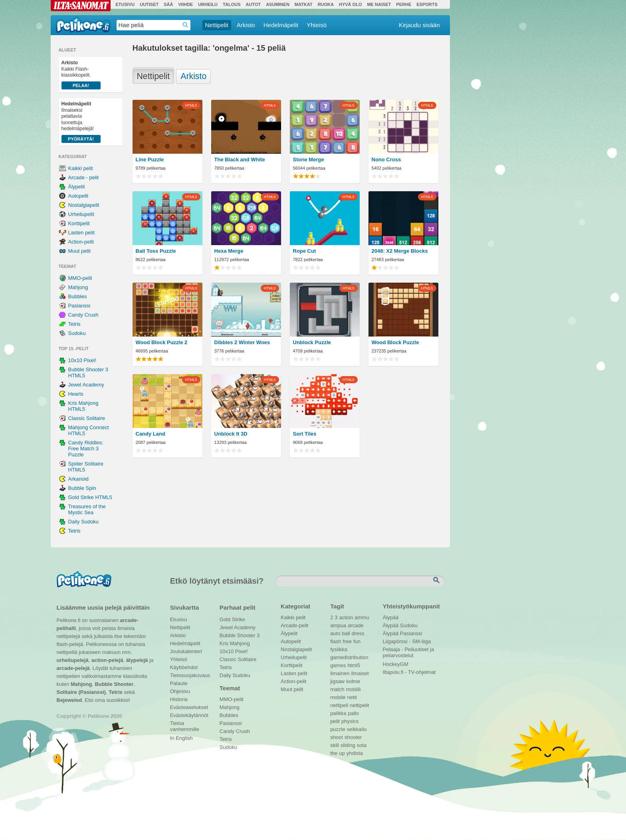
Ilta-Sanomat (81, 6)
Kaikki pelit (81, 168)
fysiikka (339, 649)
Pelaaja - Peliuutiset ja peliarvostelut (409, 650)
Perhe (404, 4)
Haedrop (185, 25)
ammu (362, 617)
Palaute (179, 683)
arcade (356, 625)
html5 (354, 665)
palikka (338, 713)
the (334, 753)
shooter (353, 737)
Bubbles (78, 296)
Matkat (304, 4)
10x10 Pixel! (82, 360)
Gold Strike (232, 619)
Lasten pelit (82, 233)
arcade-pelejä (73, 668)
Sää (168, 4)
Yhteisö (317, 25)
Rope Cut (305, 251)
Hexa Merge (229, 251)
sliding (348, 745)
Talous (232, 4)
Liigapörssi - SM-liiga (407, 641)
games (338, 665)
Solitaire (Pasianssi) (81, 692)
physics (350, 721)
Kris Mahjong (235, 643)
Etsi (437, 580)
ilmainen (340, 673)
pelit (335, 721)
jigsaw (337, 681)
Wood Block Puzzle (395, 342)
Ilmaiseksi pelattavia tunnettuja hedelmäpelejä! (81, 122)
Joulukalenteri (186, 651)
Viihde (185, 4)
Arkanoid (78, 479)
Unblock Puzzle (312, 342)
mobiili (354, 689)
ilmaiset (360, 673)
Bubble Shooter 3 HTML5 (88, 372)
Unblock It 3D (231, 434)
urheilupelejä (73, 660)
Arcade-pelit (294, 625)
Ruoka (326, 4)
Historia (179, 699)
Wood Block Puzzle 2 (162, 342)
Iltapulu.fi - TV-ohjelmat (409, 672)
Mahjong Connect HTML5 (89, 430)
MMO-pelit (80, 278)
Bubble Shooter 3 (240, 635)
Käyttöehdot (184, 667)
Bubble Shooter (114, 684)
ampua (338, 625)
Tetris (74, 324)
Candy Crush (83, 315)
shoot (337, 737)
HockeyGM (396, 664)
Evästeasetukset (189, 707)
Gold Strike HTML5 (90, 497)
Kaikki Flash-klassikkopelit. (81, 75)
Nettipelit (217, 25)
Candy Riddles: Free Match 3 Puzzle (86, 449)
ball (346, 633)
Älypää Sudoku (400, 625)
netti (352, 697)
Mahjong (78, 287)
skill (335, 745)
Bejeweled (69, 700)
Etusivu (125, 4)
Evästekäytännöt (189, 715)
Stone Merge (309, 159)
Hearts (76, 394)
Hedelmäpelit (281, 25)
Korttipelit (79, 223)
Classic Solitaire (87, 418)
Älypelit (77, 187)
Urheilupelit (81, 214)
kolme (353, 681)
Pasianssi (79, 306)
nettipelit (359, 705)
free (347, 641)
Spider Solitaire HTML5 (86, 467)
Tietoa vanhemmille (185, 724)
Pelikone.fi (83, 25)
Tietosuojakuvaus (189, 675)
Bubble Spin (82, 488)
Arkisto (246, 25)
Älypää (391, 617)
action (346, 617)
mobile (338, 697)
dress (358, 633)
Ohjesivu (180, 691)
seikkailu (357, 729)
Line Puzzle (150, 159)
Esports (427, 4)
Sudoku (77, 333)
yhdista (355, 753)
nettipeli (339, 705)
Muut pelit (79, 251)
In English (181, 738)
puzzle (338, 729)
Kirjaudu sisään (419, 25)
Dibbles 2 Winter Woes (242, 342)
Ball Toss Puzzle (156, 251)
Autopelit (78, 196)
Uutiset (149, 4)
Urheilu (208, 4)
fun (357, 641)
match (337, 689)
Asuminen (278, 4)
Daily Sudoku (84, 522)
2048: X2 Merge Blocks (400, 251)
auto (335, 633)
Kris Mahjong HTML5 (83, 406)
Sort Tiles (305, 434)
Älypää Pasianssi (403, 633)
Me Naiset (379, 4)
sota (362, 745)
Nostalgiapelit (84, 205)
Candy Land (151, 434)
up (342, 753)
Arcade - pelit (84, 177)
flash (336, 641)
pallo (354, 713)
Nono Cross (386, 159)
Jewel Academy (86, 385)
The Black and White (240, 159)
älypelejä (137, 660)
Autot (253, 4)
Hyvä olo (350, 4)
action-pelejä (107, 660)
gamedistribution (349, 657)
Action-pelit (81, 242)
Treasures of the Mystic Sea (87, 509)
